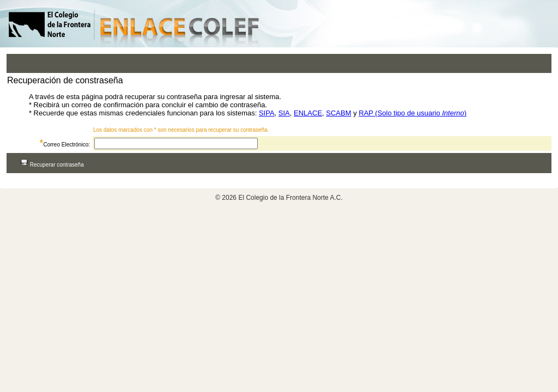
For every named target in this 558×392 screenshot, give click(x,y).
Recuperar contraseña (52, 165)
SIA (284, 113)
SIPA (267, 113)
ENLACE (308, 113)
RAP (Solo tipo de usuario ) (413, 113)
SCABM (338, 113)
